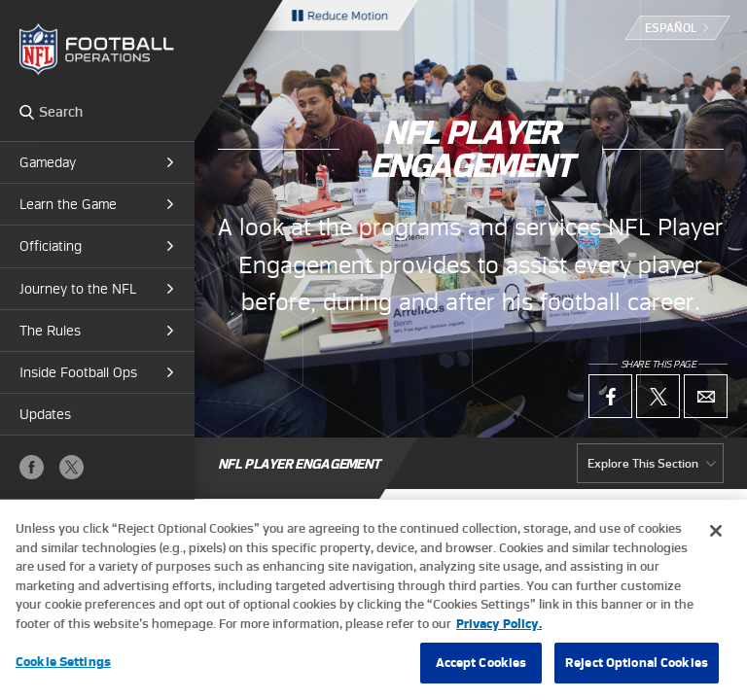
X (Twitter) (71, 467)
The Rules (50, 331)
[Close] (716, 587)
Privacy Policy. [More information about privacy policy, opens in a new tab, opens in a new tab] (499, 679)
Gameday (48, 162)
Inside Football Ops (78, 372)
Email (706, 396)
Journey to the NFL (78, 289)
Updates (45, 414)
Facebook (32, 467)
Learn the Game (68, 204)
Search (27, 112)
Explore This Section (643, 463)
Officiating (51, 246)
